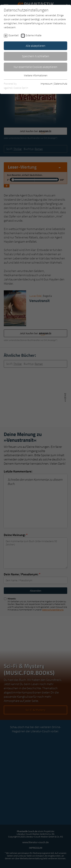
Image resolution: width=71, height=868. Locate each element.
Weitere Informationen (36, 75)
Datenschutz (61, 84)
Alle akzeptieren (36, 46)
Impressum (46, 84)
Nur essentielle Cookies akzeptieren (35, 67)
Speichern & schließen (36, 56)
